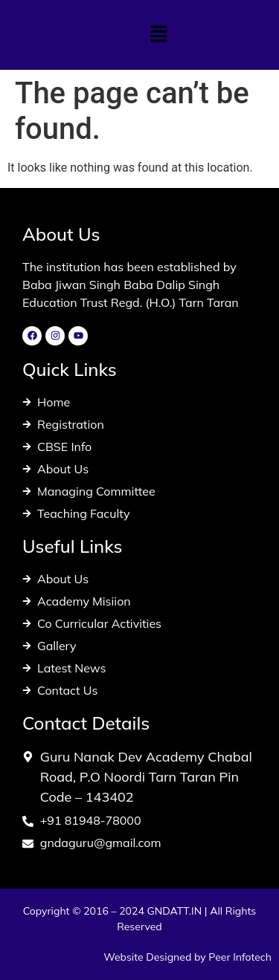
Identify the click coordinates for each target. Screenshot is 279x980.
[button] (158, 35)
